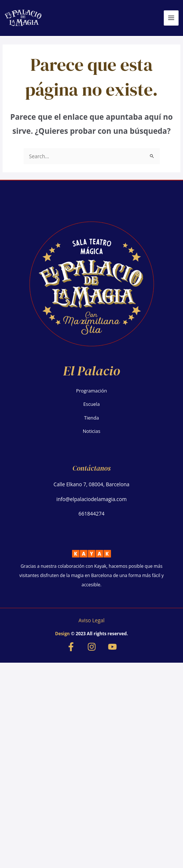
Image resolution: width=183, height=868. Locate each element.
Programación (91, 391)
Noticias (92, 431)
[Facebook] (71, 647)
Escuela (91, 404)
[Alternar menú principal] (171, 18)
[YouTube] (112, 647)
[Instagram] (92, 647)
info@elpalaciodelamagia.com (91, 499)
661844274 (91, 513)
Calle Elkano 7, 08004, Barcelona (91, 484)
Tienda (91, 418)
